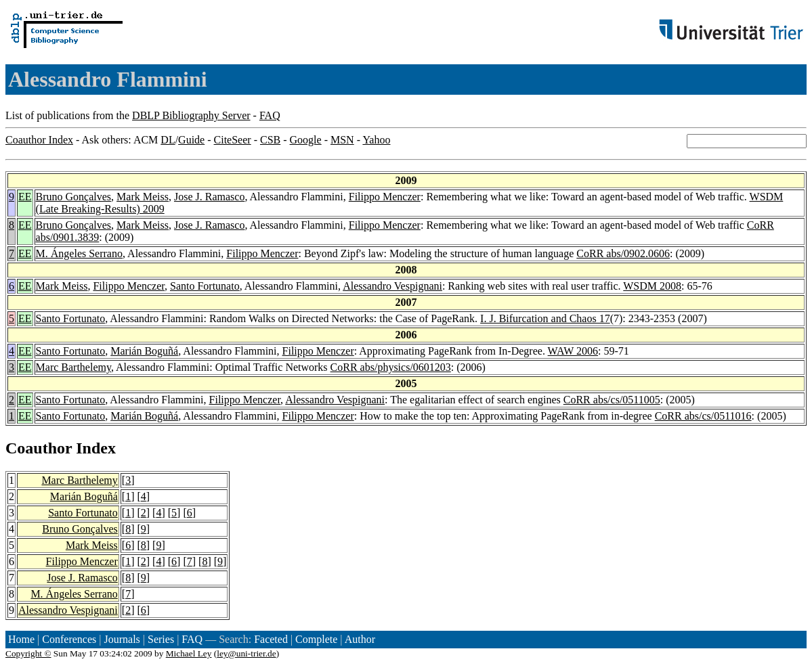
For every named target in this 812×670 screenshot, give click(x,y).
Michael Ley (189, 653)
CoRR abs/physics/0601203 (391, 367)
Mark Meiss (143, 197)
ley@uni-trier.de (246, 653)
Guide (191, 140)
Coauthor (39, 448)
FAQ (270, 115)
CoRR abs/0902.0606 (623, 253)
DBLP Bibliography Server (191, 115)
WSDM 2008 (652, 286)
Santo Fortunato (205, 286)
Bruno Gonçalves (74, 197)
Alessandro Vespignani (392, 286)
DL (168, 140)
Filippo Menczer (385, 197)
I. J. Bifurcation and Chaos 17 (545, 318)
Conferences (69, 639)
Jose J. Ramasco (209, 197)
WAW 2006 (573, 351)
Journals (122, 639)
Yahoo (376, 140)
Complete (316, 639)
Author (360, 639)
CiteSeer (233, 140)
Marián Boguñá (144, 351)
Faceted (271, 639)
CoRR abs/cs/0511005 (612, 400)
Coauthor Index (39, 140)
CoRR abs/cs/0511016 (703, 416)
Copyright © (28, 653)
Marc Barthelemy (73, 367)
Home (21, 639)
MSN (342, 140)
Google (306, 140)
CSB (270, 140)
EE (25, 197)
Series (161, 639)
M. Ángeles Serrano (79, 253)
